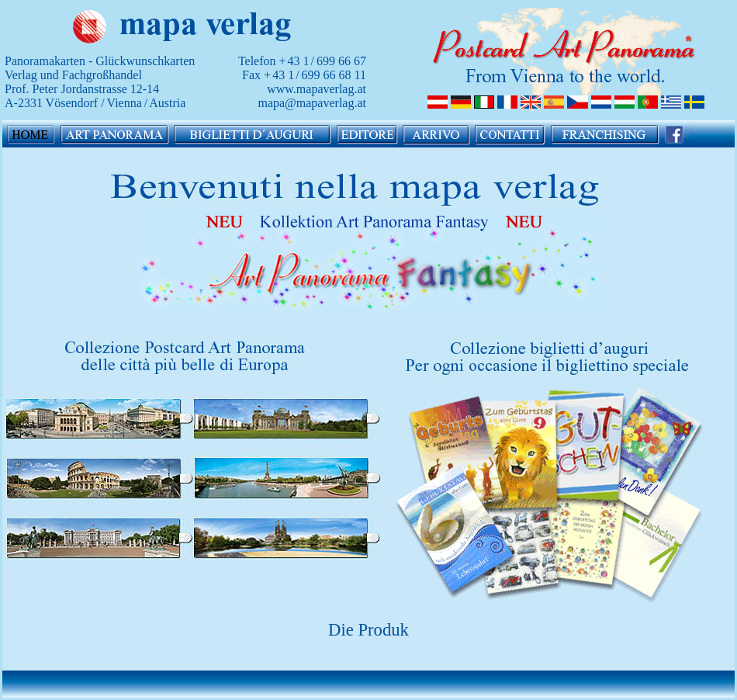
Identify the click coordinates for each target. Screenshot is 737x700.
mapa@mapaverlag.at (312, 103)
